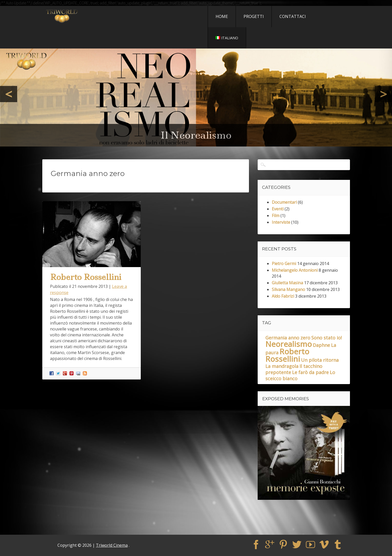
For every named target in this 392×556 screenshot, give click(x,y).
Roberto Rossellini (86, 277)
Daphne (321, 345)
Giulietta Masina (287, 283)
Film (276, 216)
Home (222, 16)
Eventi (278, 209)
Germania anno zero (288, 338)
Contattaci (293, 16)
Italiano (227, 38)
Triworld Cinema (112, 545)
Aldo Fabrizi (283, 296)
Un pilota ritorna (320, 360)
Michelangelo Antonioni (295, 270)
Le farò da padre (310, 372)
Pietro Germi (284, 264)
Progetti (254, 16)
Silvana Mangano (288, 289)
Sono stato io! (326, 338)
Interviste (281, 222)
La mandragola (282, 366)
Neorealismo (289, 344)
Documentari (284, 202)
